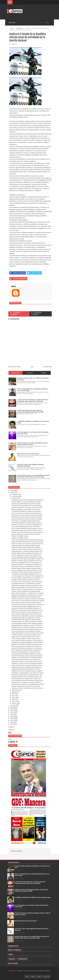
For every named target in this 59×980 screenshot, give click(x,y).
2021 (12, 713)
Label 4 (13, 742)
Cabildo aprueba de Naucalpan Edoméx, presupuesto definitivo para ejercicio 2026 (31, 890)
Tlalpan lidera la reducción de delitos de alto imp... (26, 669)
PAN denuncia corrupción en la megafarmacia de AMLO (28, 684)
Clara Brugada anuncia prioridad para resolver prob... (27, 553)
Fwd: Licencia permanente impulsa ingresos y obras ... (27, 528)
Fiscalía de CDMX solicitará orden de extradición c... (27, 547)
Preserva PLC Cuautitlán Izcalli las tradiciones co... (26, 521)
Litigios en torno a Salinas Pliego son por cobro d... (26, 637)
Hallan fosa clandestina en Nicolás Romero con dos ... (27, 587)
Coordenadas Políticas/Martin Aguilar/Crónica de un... (27, 654)
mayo (14, 698)
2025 (12, 492)
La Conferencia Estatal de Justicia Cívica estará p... (27, 511)
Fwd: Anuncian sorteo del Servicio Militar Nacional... (27, 603)
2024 (12, 707)
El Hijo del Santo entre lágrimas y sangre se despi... (27, 620)
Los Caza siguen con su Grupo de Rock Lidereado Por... (28, 576)
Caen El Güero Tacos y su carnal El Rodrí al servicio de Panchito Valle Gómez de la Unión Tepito (32, 937)
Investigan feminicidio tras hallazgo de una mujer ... (26, 618)
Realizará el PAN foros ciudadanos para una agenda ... (28, 671)
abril (13, 699)
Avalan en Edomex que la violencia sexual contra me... (27, 549)
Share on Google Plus (18, 279)
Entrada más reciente (15, 367)
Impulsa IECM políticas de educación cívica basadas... (27, 648)
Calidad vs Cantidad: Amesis (20, 536)
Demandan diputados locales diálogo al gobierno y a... (27, 629)
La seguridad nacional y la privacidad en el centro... (26, 583)
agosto (14, 692)
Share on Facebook (17, 273)
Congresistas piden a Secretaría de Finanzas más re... (27, 530)
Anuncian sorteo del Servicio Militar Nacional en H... (27, 606)
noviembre (15, 496)
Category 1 (12, 727)
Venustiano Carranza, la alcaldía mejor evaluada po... (27, 667)
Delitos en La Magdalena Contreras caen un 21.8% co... (28, 595)
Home (27, 977)
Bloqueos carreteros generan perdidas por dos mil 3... (27, 561)
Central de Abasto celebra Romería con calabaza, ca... (27, 578)
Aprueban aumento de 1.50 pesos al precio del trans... (27, 508)
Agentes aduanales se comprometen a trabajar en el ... (28, 565)
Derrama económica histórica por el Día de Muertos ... (27, 506)
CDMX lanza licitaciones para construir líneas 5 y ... (27, 660)
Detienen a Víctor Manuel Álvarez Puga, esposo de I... (27, 644)
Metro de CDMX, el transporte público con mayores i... (27, 589)
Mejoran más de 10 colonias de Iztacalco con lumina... (27, 627)
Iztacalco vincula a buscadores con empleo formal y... (27, 658)
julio (13, 694)
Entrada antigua (48, 367)
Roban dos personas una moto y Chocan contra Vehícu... (28, 633)
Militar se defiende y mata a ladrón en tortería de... (26, 509)
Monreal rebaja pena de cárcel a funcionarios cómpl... (27, 570)
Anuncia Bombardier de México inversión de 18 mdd (27, 557)
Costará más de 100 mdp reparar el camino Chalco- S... (28, 532)
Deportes (12, 959)
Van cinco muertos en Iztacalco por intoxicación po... (27, 513)
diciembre (15, 494)
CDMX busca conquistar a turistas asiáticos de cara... (27, 612)
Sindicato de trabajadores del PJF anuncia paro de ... (27, 563)
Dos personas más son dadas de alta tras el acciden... (27, 519)
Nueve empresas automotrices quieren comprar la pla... (28, 680)
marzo (14, 701)
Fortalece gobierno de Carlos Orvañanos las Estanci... (27, 622)
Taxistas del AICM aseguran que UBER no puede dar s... (28, 559)
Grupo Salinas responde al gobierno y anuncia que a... (27, 641)
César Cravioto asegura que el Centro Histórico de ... (27, 614)
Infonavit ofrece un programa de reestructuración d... (27, 682)
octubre (14, 498)
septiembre (15, 690)
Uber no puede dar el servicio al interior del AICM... (26, 534)
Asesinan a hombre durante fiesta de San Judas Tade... (28, 688)
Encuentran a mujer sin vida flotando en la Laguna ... (27, 566)
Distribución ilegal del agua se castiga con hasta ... (26, 652)
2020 (12, 715)
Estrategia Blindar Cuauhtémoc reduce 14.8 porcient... (27, 625)
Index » (10, 739)
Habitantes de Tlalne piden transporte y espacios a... (27, 572)
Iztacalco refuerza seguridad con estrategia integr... (26, 591)
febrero (14, 703)
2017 (12, 720)
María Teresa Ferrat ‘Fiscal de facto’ (26, 921)
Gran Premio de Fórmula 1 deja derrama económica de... (28, 604)
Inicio (32, 367)
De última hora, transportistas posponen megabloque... (28, 616)
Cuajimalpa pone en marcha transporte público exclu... (27, 551)
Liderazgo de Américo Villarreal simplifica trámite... (26, 546)
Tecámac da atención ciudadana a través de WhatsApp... (28, 599)
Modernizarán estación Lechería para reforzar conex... (27, 585)
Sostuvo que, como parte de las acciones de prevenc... (28, 515)
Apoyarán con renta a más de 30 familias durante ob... (27, 663)
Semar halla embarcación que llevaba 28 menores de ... (28, 540)
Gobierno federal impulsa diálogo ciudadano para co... (27, 568)
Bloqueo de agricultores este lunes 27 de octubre (26, 686)
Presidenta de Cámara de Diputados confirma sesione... (28, 642)
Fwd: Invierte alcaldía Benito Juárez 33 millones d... (27, 527)
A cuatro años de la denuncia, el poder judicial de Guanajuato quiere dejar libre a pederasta (30, 883)
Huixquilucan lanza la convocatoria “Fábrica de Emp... (27, 661)
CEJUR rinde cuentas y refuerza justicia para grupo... (27, 517)
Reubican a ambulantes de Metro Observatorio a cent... (28, 610)
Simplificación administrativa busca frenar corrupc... (27, 504)
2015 (12, 724)
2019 (12, 717)
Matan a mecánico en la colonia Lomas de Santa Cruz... (28, 544)
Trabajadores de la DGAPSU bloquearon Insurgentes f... (28, 500)
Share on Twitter (34, 273)
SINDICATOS (23, 959)
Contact (39, 977)
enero (14, 705)
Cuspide (20, 971)
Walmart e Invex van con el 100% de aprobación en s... (28, 525)
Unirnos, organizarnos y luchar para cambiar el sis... (27, 555)
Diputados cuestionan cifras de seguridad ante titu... (27, 597)
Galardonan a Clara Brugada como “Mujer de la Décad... (28, 673)
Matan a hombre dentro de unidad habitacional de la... (27, 665)
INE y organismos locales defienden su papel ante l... (27, 650)
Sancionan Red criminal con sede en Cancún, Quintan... (28, 542)
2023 (12, 709)
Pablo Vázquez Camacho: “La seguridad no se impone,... (28, 593)
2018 (12, 718)
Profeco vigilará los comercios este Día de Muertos (26, 502)
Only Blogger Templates (43, 971)
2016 (12, 722)
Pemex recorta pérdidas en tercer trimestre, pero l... (27, 639)
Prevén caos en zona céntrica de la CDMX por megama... (28, 601)
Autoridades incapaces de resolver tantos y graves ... (27, 523)
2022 (12, 711)
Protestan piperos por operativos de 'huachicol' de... (27, 679)
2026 (12, 490)
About (33, 977)
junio (13, 696)
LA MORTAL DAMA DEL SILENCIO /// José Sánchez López (33, 897)
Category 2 (12, 730)
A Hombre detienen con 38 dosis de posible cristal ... (27, 635)
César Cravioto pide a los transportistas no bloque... (27, 631)
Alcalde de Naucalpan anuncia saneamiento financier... (28, 656)
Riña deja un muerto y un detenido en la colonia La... (27, 646)
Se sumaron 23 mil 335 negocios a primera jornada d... (28, 582)
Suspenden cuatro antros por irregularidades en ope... (27, 675)
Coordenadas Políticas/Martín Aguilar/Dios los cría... (27, 574)
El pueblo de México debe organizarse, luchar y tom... (27, 677)
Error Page (47, 977)
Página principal (17, 851)
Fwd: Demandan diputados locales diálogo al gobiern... (28, 623)
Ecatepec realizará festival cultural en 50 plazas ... (26, 580)
